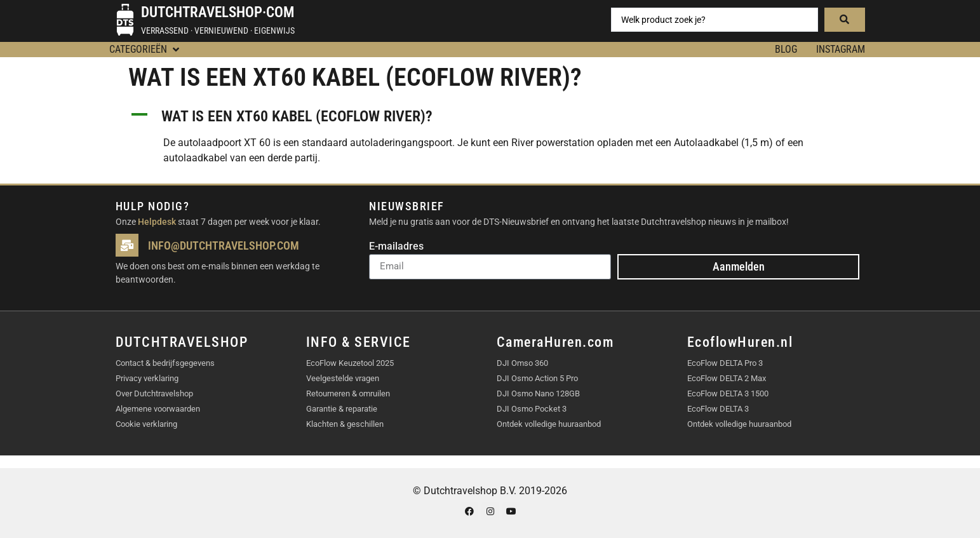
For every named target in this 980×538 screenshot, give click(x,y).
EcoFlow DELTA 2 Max (727, 378)
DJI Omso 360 (522, 363)
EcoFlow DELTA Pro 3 (725, 363)
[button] (145, 50)
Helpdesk (157, 222)
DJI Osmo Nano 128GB (538, 393)
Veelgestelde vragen (343, 378)
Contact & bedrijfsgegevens (165, 363)
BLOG (786, 49)
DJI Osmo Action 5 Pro (537, 378)
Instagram (841, 49)
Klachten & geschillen (345, 424)
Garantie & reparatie (342, 409)
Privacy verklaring (147, 378)
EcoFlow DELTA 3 (718, 409)
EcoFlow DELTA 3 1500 (728, 393)
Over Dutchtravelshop (154, 393)
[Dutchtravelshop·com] (125, 20)
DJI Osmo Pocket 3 (532, 409)
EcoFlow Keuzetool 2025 (350, 363)
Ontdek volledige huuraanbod (549, 424)
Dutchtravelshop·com (218, 12)
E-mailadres (396, 247)
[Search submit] (845, 20)
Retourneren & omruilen (348, 393)
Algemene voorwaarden (158, 409)
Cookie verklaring (146, 424)
